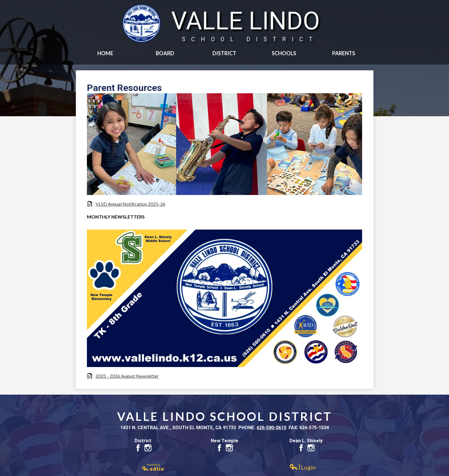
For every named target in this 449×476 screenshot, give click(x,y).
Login (302, 467)
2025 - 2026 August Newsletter (127, 376)
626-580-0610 (271, 428)
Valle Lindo (246, 25)
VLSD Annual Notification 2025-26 (130, 204)
